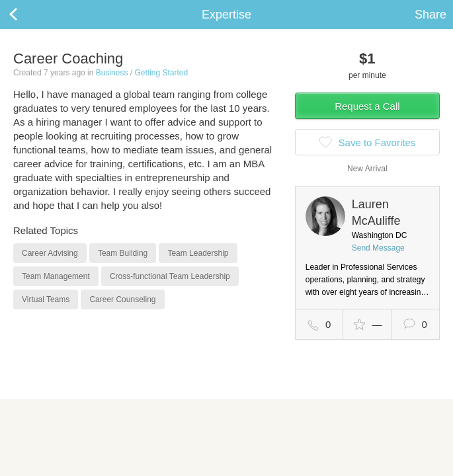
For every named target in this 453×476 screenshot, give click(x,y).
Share (431, 15)
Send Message (378, 248)
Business (112, 73)
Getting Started (161, 73)
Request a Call (367, 106)
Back (26, 15)
